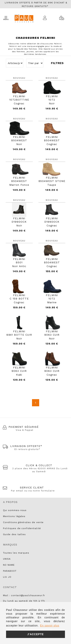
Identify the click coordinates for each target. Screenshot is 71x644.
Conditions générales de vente (23, 522)
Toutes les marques (16, 553)
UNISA (7, 559)
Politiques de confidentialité (22, 528)
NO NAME (9, 565)
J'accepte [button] (35, 634)
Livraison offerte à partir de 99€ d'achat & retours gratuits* (36, 4)
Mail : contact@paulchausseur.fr (24, 595)
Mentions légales (14, 516)
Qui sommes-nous (15, 510)
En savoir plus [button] (50, 626)
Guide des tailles (14, 534)
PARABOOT (10, 571)
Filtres (57, 63)
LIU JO (7, 577)
